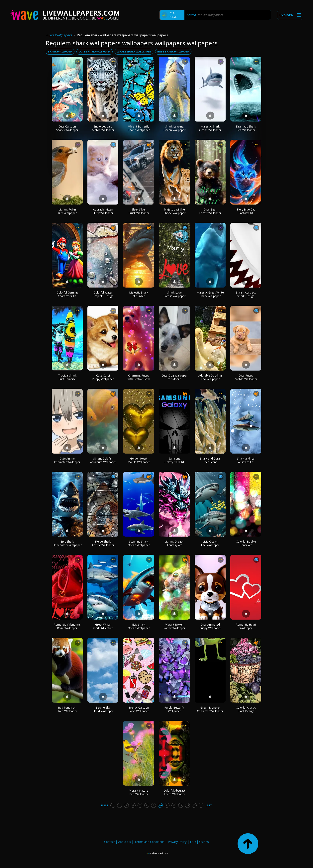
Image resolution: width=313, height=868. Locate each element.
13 (181, 805)
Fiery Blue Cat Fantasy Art (246, 211)
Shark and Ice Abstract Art (246, 460)
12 (174, 805)
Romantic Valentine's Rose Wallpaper (67, 626)
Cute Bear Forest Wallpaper (210, 211)
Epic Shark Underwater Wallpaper (67, 543)
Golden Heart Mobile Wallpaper (139, 460)
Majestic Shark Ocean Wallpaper (210, 128)
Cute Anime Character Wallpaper (67, 460)
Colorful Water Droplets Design (103, 294)
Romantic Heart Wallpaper (246, 626)
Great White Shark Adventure (103, 626)
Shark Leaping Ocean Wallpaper (174, 128)
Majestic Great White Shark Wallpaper (210, 294)
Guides (204, 842)
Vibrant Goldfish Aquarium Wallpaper (103, 460)
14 (187, 805)
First (105, 805)
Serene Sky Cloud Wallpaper (103, 709)
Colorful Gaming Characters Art (67, 294)
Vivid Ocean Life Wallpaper (210, 543)
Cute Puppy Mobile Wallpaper (246, 377)
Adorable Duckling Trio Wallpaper (210, 377)
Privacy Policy (177, 842)
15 (194, 805)
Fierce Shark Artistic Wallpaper (103, 543)
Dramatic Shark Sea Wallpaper (246, 128)
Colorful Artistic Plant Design (246, 709)
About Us (125, 842)
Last (209, 805)
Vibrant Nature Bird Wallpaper (139, 792)
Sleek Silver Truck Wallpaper (139, 211)
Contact (109, 842)
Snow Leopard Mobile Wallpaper (103, 128)
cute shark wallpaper (95, 51)
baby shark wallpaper (173, 51)
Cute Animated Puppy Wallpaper (210, 626)
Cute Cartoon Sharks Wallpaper (67, 128)
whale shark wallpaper (134, 51)
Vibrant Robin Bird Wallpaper (67, 211)
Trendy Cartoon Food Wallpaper (139, 709)
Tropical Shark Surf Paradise (67, 377)
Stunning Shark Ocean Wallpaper (139, 543)
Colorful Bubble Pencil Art (246, 543)
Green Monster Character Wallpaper (210, 709)
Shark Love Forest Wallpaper (174, 294)
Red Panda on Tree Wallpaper (67, 709)
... (119, 805)
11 (167, 805)
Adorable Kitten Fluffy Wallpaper (103, 211)
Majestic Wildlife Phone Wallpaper (174, 211)
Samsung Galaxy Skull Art (174, 460)
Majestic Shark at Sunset (139, 294)
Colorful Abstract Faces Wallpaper (174, 792)
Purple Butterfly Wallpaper (174, 709)
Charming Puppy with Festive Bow (139, 377)
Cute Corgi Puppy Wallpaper (103, 377)
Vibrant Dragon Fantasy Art (174, 543)
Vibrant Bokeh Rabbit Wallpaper (174, 626)
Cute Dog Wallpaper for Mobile (174, 377)
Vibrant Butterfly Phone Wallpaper (139, 128)
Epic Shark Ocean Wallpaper (139, 626)
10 (160, 805)
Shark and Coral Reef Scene (210, 460)
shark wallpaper (60, 51)
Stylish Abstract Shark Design (246, 294)
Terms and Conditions (149, 842)
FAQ (193, 842)
